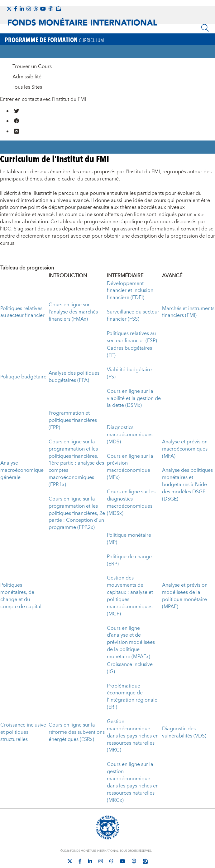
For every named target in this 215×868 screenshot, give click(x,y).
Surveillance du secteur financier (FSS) (133, 316)
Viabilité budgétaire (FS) (129, 373)
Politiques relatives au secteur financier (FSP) (132, 337)
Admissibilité (27, 77)
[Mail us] (17, 131)
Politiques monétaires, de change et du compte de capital (21, 596)
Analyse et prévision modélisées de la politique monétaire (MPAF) (185, 596)
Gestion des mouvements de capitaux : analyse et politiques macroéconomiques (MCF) (130, 596)
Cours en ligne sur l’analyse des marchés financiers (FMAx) (73, 312)
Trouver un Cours (32, 67)
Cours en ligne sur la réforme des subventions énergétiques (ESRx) (77, 732)
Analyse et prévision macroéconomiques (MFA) (185, 449)
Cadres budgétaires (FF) (129, 352)
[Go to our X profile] (17, 111)
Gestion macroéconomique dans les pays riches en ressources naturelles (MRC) (133, 736)
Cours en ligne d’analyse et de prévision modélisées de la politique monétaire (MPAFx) (131, 643)
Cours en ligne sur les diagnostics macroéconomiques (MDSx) (131, 503)
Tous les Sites (27, 87)
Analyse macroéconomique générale (22, 470)
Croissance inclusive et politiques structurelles (23, 732)
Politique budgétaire (23, 377)
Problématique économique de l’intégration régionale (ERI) (132, 697)
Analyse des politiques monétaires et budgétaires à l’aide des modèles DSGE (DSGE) (187, 485)
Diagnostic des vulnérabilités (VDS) (184, 732)
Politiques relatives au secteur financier (22, 312)
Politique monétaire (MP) (129, 539)
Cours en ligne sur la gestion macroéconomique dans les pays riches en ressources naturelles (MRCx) (133, 782)
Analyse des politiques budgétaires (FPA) (74, 377)
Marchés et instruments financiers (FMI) (188, 312)
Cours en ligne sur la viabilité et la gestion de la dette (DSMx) (134, 398)
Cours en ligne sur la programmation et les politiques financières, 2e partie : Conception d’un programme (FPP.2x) (77, 513)
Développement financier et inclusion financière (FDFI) (130, 291)
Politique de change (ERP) (129, 560)
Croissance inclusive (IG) (130, 668)
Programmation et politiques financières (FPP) (73, 420)
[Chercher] (205, 28)
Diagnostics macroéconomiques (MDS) (130, 435)
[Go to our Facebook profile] (17, 121)
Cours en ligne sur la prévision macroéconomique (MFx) (130, 467)
